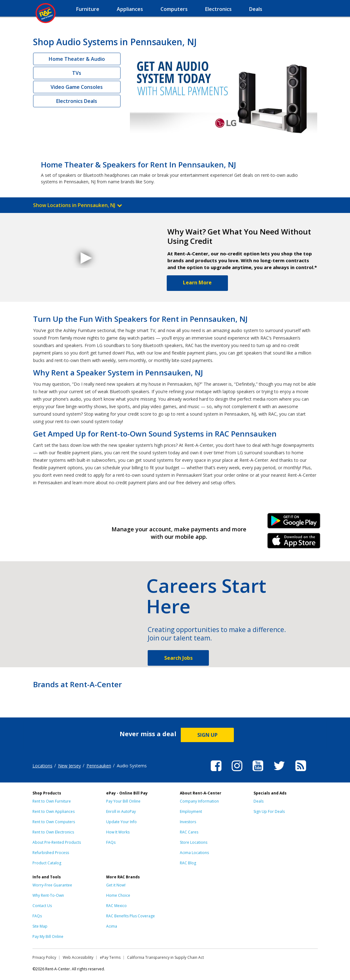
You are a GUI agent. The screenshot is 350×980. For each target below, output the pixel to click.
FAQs (111, 842)
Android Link (294, 523)
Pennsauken (99, 766)
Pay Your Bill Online (123, 801)
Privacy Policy (44, 957)
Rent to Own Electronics (53, 832)
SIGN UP (207, 735)
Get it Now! (116, 885)
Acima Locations (194, 853)
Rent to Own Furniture (52, 801)
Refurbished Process (51, 853)
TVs (77, 73)
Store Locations (194, 842)
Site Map (40, 926)
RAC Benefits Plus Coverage (131, 916)
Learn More (197, 282)
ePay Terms (110, 957)
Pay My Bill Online (48, 937)
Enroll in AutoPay (121, 811)
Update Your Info (121, 822)
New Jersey (69, 766)
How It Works (118, 832)
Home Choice (118, 895)
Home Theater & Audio (77, 59)
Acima (112, 926)
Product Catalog (47, 863)
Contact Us (42, 906)
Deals (259, 801)
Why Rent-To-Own (48, 895)
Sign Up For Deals (269, 811)
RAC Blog (188, 863)
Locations (42, 766)
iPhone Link (294, 543)
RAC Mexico (116, 906)
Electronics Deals (77, 101)
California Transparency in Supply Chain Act (165, 957)
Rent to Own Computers (54, 822)
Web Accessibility (78, 957)
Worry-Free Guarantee (52, 885)
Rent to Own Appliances (54, 811)
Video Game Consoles (77, 87)
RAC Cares (189, 832)
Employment (191, 811)
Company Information (199, 801)
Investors (188, 822)
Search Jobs (178, 658)
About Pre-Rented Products (57, 842)
